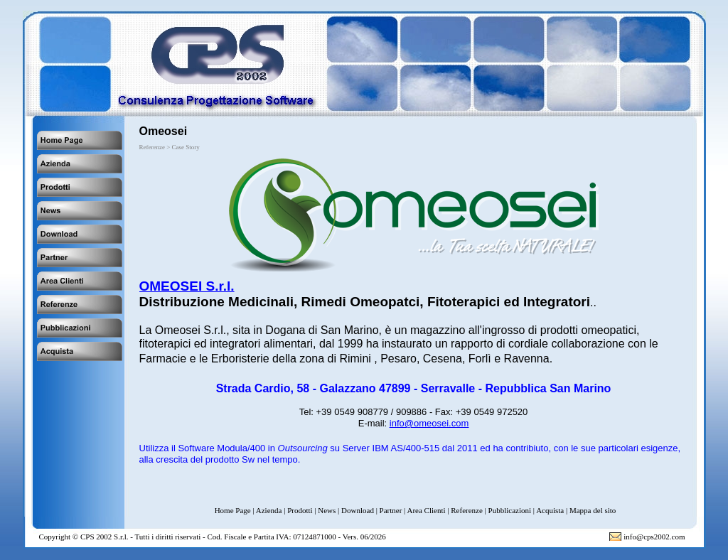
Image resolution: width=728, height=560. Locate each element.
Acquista (550, 510)
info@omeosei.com (429, 423)
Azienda (269, 510)
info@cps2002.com (654, 537)
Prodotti (300, 510)
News (327, 510)
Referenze (467, 510)
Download (358, 510)
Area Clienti (426, 510)
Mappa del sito (593, 510)
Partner (391, 510)
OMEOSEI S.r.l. (187, 286)
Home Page (233, 510)
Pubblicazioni (510, 510)
